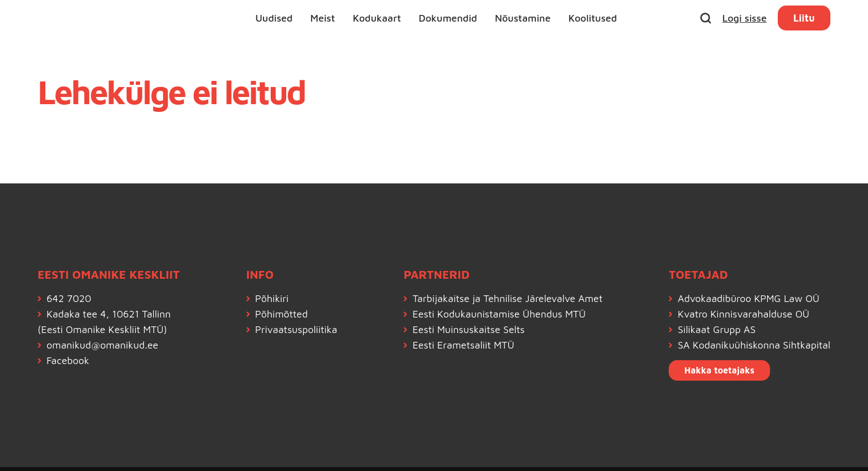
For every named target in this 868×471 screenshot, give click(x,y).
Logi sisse (745, 18)
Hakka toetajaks (719, 370)
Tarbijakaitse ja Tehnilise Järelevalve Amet (507, 298)
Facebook (68, 360)
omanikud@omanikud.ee (102, 345)
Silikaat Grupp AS (717, 329)
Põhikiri (272, 298)
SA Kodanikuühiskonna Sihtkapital (754, 345)
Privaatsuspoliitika (296, 329)
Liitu (804, 18)
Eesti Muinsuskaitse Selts (469, 329)
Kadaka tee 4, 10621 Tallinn (108, 314)
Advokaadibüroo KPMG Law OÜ (748, 298)
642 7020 (69, 298)
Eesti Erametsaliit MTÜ (463, 345)
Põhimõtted (281, 314)
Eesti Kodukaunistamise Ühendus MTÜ (499, 314)
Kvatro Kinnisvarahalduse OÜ (743, 314)
